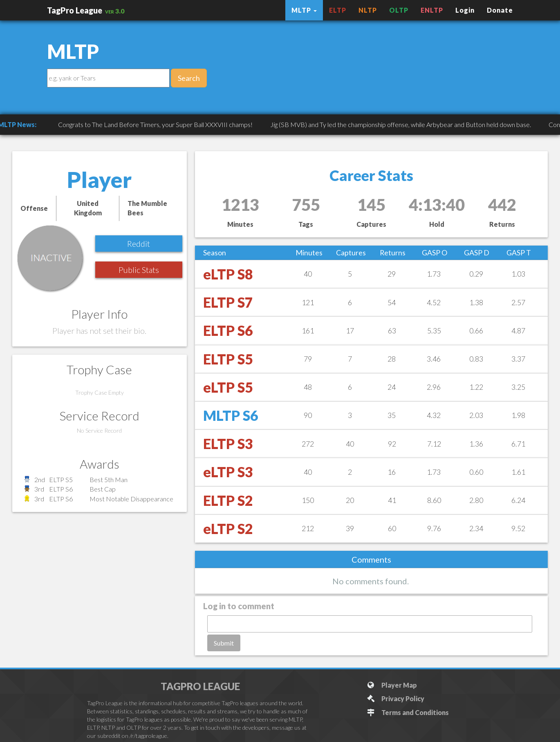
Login (465, 10)
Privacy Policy (395, 698)
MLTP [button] (304, 10)
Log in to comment (239, 606)
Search (189, 78)
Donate (500, 10)
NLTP (368, 10)
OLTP (399, 10)
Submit (224, 643)
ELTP (338, 10)
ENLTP (432, 10)
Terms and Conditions (408, 712)
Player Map (392, 685)
